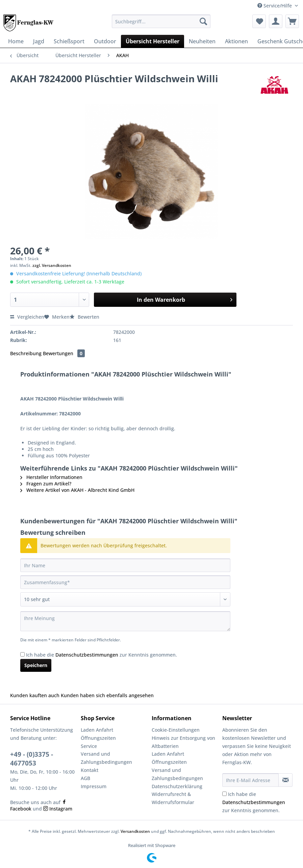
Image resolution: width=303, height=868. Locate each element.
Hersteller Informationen (51, 477)
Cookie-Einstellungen (176, 730)
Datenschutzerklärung (177, 786)
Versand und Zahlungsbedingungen (106, 758)
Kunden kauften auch (35, 695)
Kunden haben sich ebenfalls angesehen (107, 695)
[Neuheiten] (202, 41)
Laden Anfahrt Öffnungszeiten (98, 734)
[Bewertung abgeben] (125, 599)
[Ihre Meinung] (125, 621)
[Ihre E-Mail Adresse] (250, 780)
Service (89, 746)
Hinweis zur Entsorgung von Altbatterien (183, 742)
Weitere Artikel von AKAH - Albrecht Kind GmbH (77, 490)
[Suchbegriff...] (161, 21)
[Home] (16, 41)
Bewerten (84, 317)
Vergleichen (27, 317)
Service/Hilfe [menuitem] (275, 6)
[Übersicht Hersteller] (153, 41)
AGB (85, 778)
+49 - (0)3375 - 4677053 (32, 759)
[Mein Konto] (276, 21)
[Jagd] (39, 41)
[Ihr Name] (125, 565)
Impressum (94, 786)
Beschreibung (26, 353)
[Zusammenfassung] (125, 582)
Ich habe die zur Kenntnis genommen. (102, 655)
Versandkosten (135, 831)
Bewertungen (64, 353)
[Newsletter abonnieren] (285, 780)
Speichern (36, 665)
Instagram (58, 809)
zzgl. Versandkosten (52, 265)
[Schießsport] (69, 41)
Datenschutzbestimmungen (87, 655)
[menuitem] (161, 25)
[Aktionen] (236, 41)
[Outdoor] (105, 41)
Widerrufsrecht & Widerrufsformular (173, 798)
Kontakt (90, 770)
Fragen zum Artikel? (46, 484)
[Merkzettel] (259, 21)
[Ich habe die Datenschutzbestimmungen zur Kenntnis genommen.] (22, 654)
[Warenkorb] (292, 21)
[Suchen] (203, 21)
